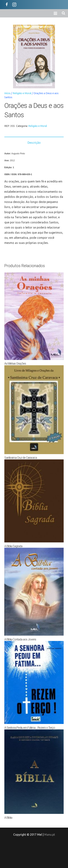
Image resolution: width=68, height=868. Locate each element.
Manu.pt (50, 835)
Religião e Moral (22, 93)
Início (7, 93)
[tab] (34, 142)
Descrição (34, 143)
